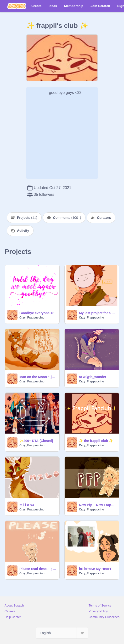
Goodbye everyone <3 (37, 313)
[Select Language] (62, 633)
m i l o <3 (27, 505)
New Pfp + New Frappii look (98, 505)
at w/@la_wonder (93, 377)
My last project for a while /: (98, 313)
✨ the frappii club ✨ (96, 441)
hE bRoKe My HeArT (95, 569)
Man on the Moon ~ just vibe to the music (38, 377)
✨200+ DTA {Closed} (36, 441)
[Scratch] (17, 6)
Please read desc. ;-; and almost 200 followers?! (38, 569)
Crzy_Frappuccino (32, 318)
